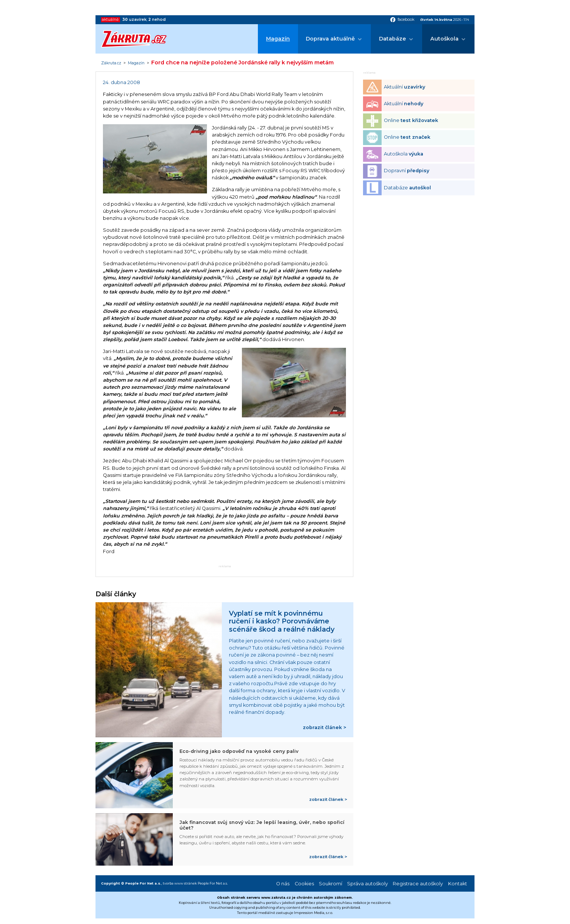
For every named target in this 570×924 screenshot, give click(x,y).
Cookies (304, 884)
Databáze (393, 39)
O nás (283, 884)
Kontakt (458, 884)
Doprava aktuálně (330, 39)
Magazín (278, 39)
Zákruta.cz (111, 63)
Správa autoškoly (367, 884)
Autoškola (444, 39)
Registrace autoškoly (418, 884)
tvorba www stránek (180, 883)
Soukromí (331, 884)
